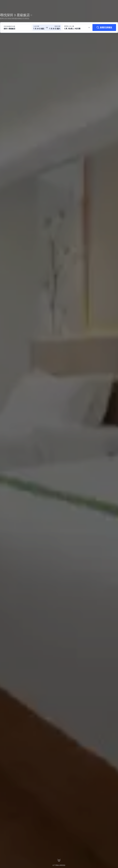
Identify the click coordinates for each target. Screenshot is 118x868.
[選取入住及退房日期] (39, 28)
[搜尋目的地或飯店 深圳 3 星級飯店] (17, 28)
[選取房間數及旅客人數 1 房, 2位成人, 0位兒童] (77, 28)
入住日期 (36, 26)
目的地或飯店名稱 (9, 26)
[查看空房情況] (104, 28)
